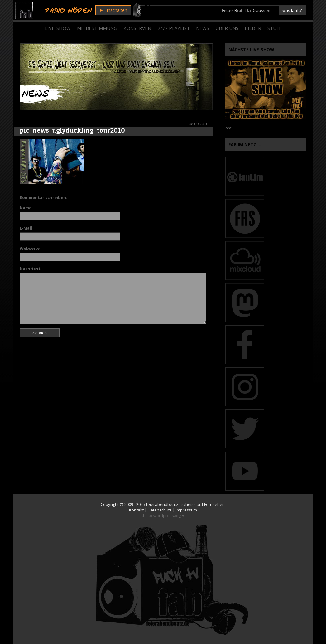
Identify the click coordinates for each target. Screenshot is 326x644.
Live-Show (58, 28)
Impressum (186, 510)
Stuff (274, 28)
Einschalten (113, 10)
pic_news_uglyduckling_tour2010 (72, 130)
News (203, 28)
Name (26, 208)
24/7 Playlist (174, 28)
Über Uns (227, 28)
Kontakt (136, 510)
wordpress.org (167, 516)
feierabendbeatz (162, 504)
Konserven (137, 28)
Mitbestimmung (97, 28)
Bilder (253, 28)
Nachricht (30, 269)
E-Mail (26, 228)
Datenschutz (160, 510)
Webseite (30, 248)
